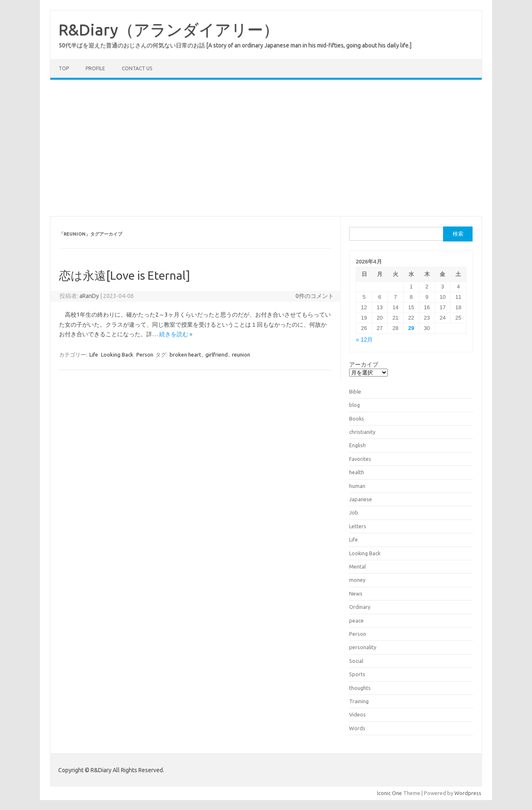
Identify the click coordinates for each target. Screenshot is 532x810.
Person (145, 355)
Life (94, 355)
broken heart (185, 355)
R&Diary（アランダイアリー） (169, 30)
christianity (362, 432)
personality (363, 647)
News (356, 593)
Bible (355, 391)
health (357, 472)
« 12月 (364, 340)
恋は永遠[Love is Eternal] (124, 275)
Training (359, 701)
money (357, 580)
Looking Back (117, 355)
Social (356, 661)
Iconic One (389, 793)
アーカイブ (364, 364)
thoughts (360, 688)
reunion (241, 355)
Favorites (360, 459)
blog (355, 405)
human (357, 486)
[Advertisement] (266, 148)
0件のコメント (315, 296)
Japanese (361, 499)
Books (357, 419)
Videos (357, 714)
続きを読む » (176, 334)
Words (357, 728)
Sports (357, 674)
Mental (357, 566)
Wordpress (468, 793)
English (357, 445)
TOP (64, 68)
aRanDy (89, 296)
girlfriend (217, 355)
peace (356, 620)
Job (354, 512)
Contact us (137, 68)
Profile (95, 68)
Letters (358, 526)
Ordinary (360, 607)
